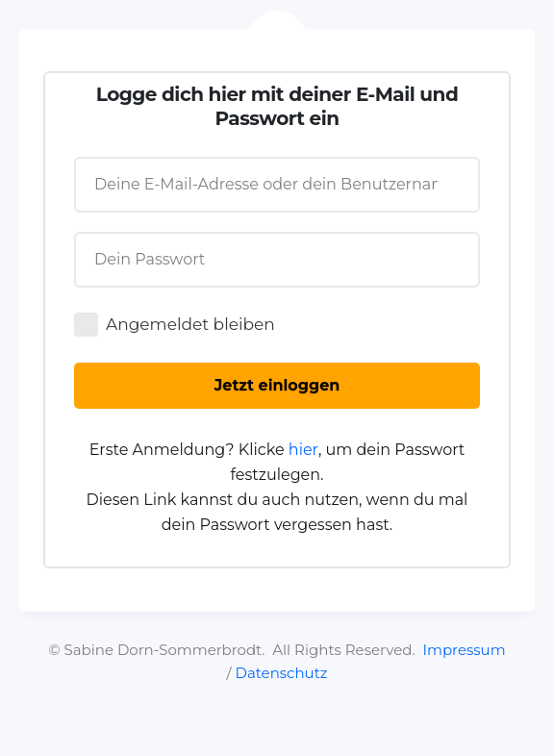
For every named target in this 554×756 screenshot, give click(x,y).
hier (303, 450)
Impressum (464, 650)
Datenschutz (282, 673)
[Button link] (277, 386)
